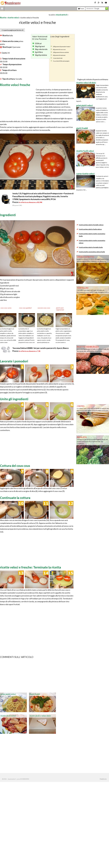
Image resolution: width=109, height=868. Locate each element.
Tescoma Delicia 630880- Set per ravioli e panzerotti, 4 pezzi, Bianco (41, 348)
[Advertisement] (24, 15)
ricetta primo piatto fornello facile (91, 247)
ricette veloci (13, 18)
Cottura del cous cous (15, 466)
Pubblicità (103, 779)
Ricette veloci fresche (15, 85)
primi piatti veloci (8, 694)
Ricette (3, 18)
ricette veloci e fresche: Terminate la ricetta (30, 567)
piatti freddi (35, 694)
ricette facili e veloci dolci (40, 716)
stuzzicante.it (61, 15)
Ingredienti (8, 215)
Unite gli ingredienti (14, 399)
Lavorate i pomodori (14, 361)
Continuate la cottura (15, 498)
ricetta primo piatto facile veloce (90, 229)
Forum (81, 9)
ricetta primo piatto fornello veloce (91, 225)
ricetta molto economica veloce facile (92, 252)
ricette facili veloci (8, 716)
